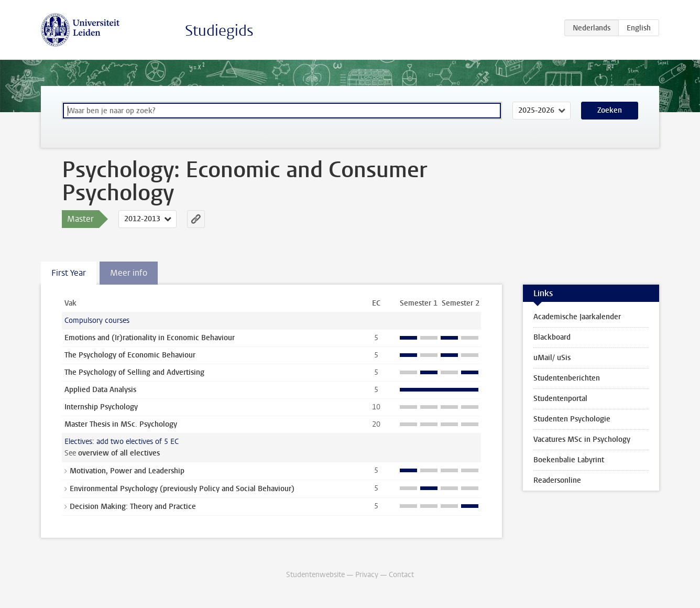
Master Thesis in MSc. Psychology (121, 424)
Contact (401, 575)
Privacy (367, 575)
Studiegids (219, 31)
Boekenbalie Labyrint (569, 460)
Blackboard (552, 337)
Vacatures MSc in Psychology (582, 439)
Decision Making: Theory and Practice (133, 507)
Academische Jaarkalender (577, 317)
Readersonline (557, 480)
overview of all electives (119, 453)
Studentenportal (560, 399)
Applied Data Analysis (100, 390)
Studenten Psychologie (572, 419)
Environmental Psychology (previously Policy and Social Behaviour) (182, 489)
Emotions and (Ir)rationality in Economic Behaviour (150, 338)
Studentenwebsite (315, 575)
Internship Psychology (101, 407)
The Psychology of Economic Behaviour (130, 355)
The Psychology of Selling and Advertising (134, 372)
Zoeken (610, 110)
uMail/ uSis (552, 358)
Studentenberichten (567, 378)
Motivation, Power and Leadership (127, 471)
